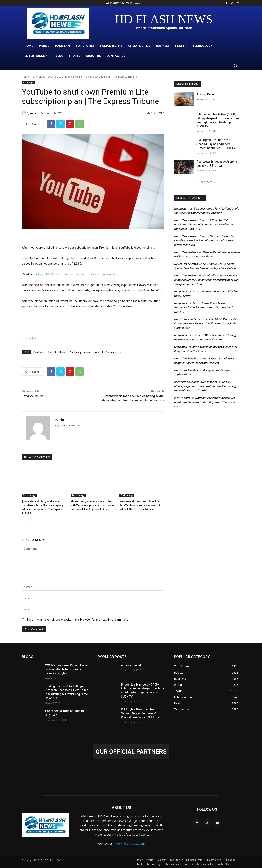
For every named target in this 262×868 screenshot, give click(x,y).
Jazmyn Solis (182, 398)
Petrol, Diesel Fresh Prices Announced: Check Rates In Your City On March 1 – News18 (206, 307)
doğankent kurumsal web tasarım (195, 382)
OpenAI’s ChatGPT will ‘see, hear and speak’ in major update (78, 274)
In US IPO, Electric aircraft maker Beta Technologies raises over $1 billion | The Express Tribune (140, 505)
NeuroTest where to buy (189, 220)
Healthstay (181, 209)
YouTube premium (80, 352)
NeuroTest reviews (186, 252)
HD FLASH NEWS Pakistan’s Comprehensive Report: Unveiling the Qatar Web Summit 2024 (205, 323)
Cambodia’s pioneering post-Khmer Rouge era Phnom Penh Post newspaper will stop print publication (207, 280)
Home (25, 77)
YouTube (136, 290)
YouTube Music (57, 352)
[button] (235, 66)
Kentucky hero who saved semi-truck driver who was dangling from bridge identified (204, 240)
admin (34, 113)
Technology (38, 77)
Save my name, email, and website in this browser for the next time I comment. (77, 620)
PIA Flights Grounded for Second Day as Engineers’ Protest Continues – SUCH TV (216, 144)
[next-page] (31, 523)
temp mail (180, 291)
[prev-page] (24, 523)
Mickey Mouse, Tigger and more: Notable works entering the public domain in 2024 (205, 386)
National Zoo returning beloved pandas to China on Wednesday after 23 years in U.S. (204, 402)
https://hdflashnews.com (67, 426)
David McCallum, (33, 396)
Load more (207, 182)
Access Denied (207, 94)
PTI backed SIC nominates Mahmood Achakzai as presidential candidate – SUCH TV (203, 224)
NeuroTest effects (185, 319)
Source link (29, 338)
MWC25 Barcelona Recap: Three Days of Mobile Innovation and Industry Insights (66, 669)
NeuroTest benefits (186, 358)
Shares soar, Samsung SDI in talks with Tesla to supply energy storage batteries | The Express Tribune (92, 505)
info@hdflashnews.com (129, 844)
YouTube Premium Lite (108, 352)
